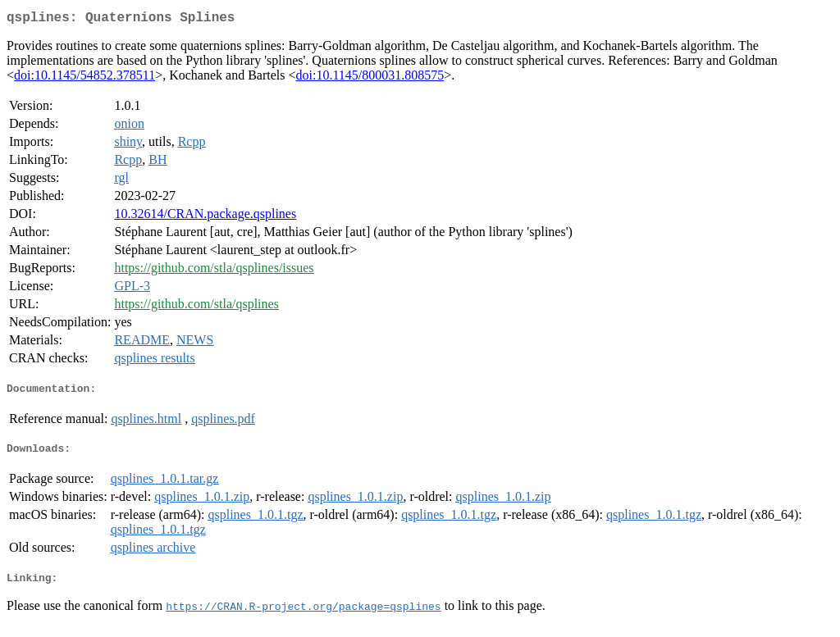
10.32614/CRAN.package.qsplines (205, 217)
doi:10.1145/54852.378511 (84, 78)
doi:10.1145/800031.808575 (370, 78)
